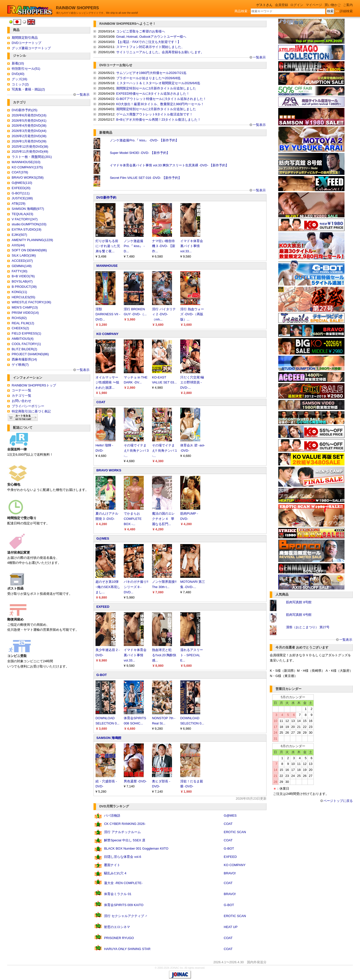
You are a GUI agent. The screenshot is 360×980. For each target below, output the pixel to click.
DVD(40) (18, 74)
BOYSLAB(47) (22, 281)
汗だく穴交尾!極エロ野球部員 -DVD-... (192, 383)
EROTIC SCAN (235, 832)
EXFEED (103, 607)
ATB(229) (19, 203)
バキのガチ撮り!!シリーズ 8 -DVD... (136, 587)
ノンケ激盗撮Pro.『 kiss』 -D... (134, 246)
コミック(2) (20, 84)
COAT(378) (20, 172)
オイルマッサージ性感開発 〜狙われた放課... (107, 383)
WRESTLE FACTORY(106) (31, 302)
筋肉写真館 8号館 (299, 602)
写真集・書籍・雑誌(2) (28, 89)
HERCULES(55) (23, 297)
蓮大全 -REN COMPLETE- (123, 883)
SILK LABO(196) (24, 255)
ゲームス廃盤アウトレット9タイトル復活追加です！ (154, 114)
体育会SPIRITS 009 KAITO (124, 905)
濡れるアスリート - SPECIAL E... (192, 655)
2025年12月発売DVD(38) (30, 147)
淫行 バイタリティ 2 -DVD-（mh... (164, 314)
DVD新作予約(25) (25, 110)
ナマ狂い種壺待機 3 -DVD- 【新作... (164, 246)
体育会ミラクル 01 (118, 894)
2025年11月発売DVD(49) (30, 152)
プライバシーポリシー (28, 406)
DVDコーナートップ (26, 43)
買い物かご (333, 5)
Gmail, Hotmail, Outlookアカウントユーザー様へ (151, 37)
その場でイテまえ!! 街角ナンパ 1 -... (164, 451)
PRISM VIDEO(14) (25, 313)
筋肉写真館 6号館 (299, 615)
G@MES (103, 538)
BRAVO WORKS (109, 470)
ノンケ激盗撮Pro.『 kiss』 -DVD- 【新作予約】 (144, 140)
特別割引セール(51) (26, 69)
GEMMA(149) (22, 266)
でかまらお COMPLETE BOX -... (133, 519)
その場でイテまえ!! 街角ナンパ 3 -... (136, 451)
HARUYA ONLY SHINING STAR (127, 949)
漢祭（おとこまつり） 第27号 (308, 627)
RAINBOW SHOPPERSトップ (34, 385)
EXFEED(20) (21, 188)
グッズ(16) (19, 79)
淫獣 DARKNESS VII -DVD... (108, 314)
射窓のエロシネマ (117, 927)
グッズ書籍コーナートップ (31, 48)
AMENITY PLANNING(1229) (32, 240)
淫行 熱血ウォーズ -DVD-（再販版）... (192, 314)
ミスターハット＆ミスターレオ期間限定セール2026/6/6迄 (158, 83)
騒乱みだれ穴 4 (115, 873)
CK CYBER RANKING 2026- (125, 824)
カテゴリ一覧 (21, 396)
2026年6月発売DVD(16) (29, 115)
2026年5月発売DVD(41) (29, 121)
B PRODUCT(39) (24, 287)
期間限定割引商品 (25, 38)
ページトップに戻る (338, 801)
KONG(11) (19, 292)
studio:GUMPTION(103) (29, 224)
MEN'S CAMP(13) (25, 307)
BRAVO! (230, 873)
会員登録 (281, 5)
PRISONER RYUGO (119, 938)
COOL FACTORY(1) (26, 344)
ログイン (297, 5)
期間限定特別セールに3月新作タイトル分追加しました (156, 88)
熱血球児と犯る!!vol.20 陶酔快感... (164, 655)
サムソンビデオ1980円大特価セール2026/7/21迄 (151, 73)
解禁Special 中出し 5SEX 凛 (125, 840)
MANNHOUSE (107, 266)
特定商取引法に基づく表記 (31, 411)
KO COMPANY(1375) (27, 167)
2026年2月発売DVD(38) (29, 136)
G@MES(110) (22, 183)
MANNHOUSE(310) (26, 162)
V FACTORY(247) (25, 219)
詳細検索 (346, 11)
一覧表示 (83, 95)
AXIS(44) (18, 245)
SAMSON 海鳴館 (109, 738)
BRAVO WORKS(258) (28, 177)
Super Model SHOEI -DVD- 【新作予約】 (140, 153)
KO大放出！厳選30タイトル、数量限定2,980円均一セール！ (160, 104)
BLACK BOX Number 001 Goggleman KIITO (136, 848)
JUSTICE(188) (22, 198)
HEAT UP (231, 927)
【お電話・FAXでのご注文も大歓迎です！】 (149, 42)
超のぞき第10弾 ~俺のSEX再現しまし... (108, 587)
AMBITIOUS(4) (23, 339)
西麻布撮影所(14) (24, 359)
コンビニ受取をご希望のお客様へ (141, 31)
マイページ (314, 5)
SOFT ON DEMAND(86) (29, 250)
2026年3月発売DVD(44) (29, 131)
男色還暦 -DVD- (135, 781)
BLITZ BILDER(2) (24, 349)
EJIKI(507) (19, 235)
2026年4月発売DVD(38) (29, 126)
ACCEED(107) (22, 261)
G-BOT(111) (21, 193)
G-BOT (101, 675)
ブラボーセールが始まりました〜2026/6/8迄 (149, 78)
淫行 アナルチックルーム (122, 832)
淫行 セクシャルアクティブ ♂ (126, 916)
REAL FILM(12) (23, 323)
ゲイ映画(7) (20, 365)
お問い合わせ (21, 401)
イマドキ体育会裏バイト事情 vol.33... (192, 246)
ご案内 (348, 5)
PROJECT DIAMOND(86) (30, 354)
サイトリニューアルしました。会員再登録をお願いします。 (160, 52)
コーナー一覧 (21, 390)
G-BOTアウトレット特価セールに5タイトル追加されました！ (161, 99)
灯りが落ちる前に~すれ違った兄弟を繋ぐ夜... (108, 246)
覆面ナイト (112, 865)
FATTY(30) (20, 271)
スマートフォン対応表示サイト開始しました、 (150, 47)
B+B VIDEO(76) (23, 276)
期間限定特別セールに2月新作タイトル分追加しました (156, 109)
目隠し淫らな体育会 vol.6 (122, 857)
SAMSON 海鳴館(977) (28, 209)
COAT (101, 402)
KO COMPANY (107, 334)
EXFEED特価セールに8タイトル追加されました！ (153, 94)
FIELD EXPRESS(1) (26, 333)
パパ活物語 (112, 816)
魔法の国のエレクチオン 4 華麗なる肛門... (163, 519)
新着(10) (18, 63)
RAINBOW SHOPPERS (77, 8)
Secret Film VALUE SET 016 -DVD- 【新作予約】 (145, 178)
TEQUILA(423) (22, 214)
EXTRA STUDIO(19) (26, 229)
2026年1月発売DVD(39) (29, 141)
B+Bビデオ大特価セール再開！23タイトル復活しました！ (158, 120)
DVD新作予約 (106, 197)
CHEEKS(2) (20, 328)
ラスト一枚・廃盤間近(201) (32, 157)
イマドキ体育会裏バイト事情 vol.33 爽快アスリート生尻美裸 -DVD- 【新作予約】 (169, 165)
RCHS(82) (19, 318)
